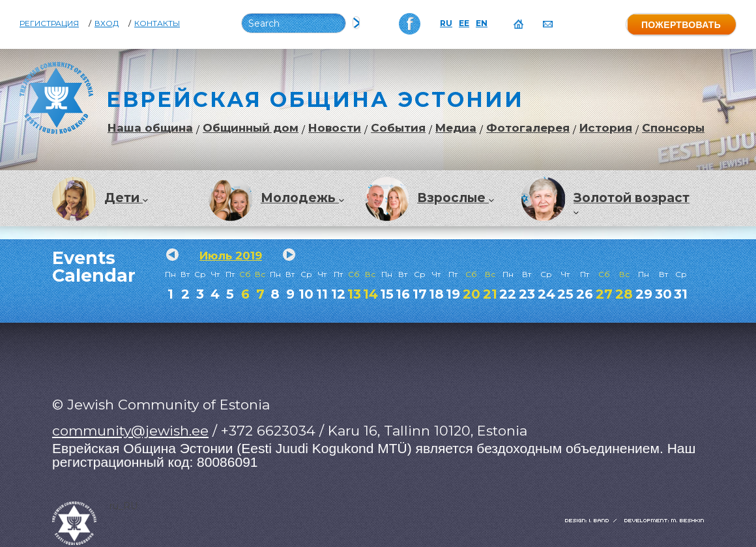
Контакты (157, 23)
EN (482, 23)
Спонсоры (673, 128)
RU (446, 23)
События (398, 128)
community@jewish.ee (130, 431)
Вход (107, 23)
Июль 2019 (231, 256)
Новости (335, 128)
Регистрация (49, 23)
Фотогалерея (528, 128)
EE (464, 23)
